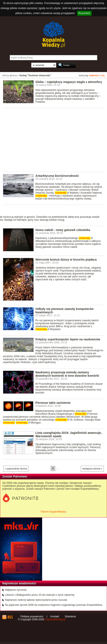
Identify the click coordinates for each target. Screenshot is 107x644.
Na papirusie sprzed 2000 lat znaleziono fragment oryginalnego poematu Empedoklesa (53, 605)
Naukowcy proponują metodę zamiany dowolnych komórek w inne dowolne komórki (67, 374)
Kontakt (55, 616)
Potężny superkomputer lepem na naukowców (68, 339)
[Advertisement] (55, 140)
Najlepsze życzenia (16, 590)
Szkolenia (70, 616)
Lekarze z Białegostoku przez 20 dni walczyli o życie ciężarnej (40, 595)
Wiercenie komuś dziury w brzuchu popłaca (66, 260)
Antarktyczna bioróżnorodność (57, 176)
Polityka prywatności (32, 616)
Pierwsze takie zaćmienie (53, 403)
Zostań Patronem (15, 476)
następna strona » (92, 469)
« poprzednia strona (16, 469)
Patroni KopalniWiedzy (54, 512)
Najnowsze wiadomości (19, 583)
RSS (10, 617)
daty (103, 75)
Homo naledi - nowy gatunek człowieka (63, 230)
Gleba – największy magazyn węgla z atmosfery (69, 82)
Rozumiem (84, 13)
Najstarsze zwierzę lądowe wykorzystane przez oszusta (36, 600)
